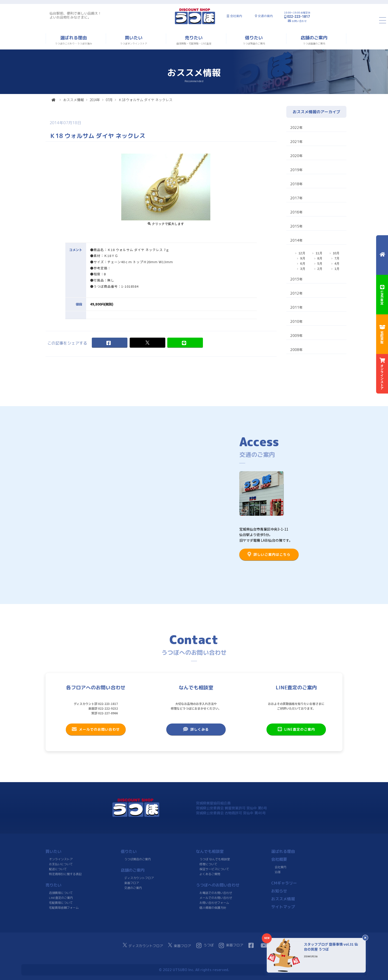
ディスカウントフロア (139, 878)
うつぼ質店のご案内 (138, 859)
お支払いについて (61, 864)
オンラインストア (61, 859)
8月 (320, 258)
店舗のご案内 (133, 870)
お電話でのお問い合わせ (216, 893)
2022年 (296, 128)
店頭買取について (61, 893)
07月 (109, 100)
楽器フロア (132, 883)
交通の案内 (265, 16)
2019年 (296, 170)
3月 (303, 269)
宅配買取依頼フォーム (64, 908)
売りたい (53, 885)
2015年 (296, 226)
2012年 (296, 293)
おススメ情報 (73, 100)
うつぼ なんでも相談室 (215, 859)
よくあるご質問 (210, 874)
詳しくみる (196, 729)
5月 (320, 264)
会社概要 (279, 859)
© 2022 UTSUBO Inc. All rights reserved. (194, 970)
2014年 (95, 100)
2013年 (296, 279)
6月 (303, 264)
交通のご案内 (133, 888)
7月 (337, 258)
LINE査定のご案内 (296, 729)
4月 (337, 264)
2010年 (296, 321)
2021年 (296, 142)
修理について (208, 864)
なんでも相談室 (210, 851)
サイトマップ (283, 907)
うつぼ (205, 945)
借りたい (129, 851)
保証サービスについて (214, 869)
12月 (302, 253)
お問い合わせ (299, 21)
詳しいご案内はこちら (269, 554)
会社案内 (236, 16)
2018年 (296, 184)
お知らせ (279, 891)
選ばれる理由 (283, 851)
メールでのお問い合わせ (96, 729)
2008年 (296, 350)
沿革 (278, 872)
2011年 (296, 307)
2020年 (296, 156)
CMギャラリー (284, 883)
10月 (336, 253)
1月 (337, 269)
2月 (320, 269)
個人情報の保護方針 (213, 908)
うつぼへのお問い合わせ (218, 885)
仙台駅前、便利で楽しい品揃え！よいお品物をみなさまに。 (75, 15)
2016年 (296, 212)
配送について (58, 869)
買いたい (53, 851)
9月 (303, 258)
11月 (319, 253)
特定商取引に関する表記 (65, 874)
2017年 (296, 198)
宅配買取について (61, 903)
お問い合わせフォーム (214, 903)
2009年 (296, 336)
